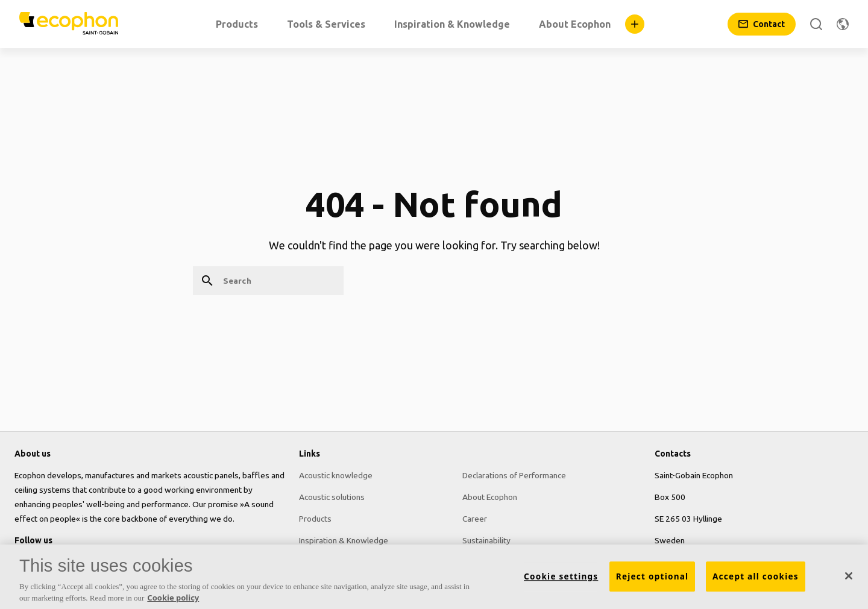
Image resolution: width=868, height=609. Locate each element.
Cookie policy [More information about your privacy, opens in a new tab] (173, 601)
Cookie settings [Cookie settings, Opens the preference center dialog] (561, 579)
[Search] (816, 24)
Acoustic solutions (332, 497)
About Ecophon (490, 497)
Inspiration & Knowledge (344, 540)
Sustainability (486, 540)
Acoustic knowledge (336, 475)
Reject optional (653, 579)
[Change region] (843, 24)
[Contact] (762, 24)
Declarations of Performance (514, 475)
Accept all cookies (756, 579)
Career (475, 519)
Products (315, 519)
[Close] (849, 579)
